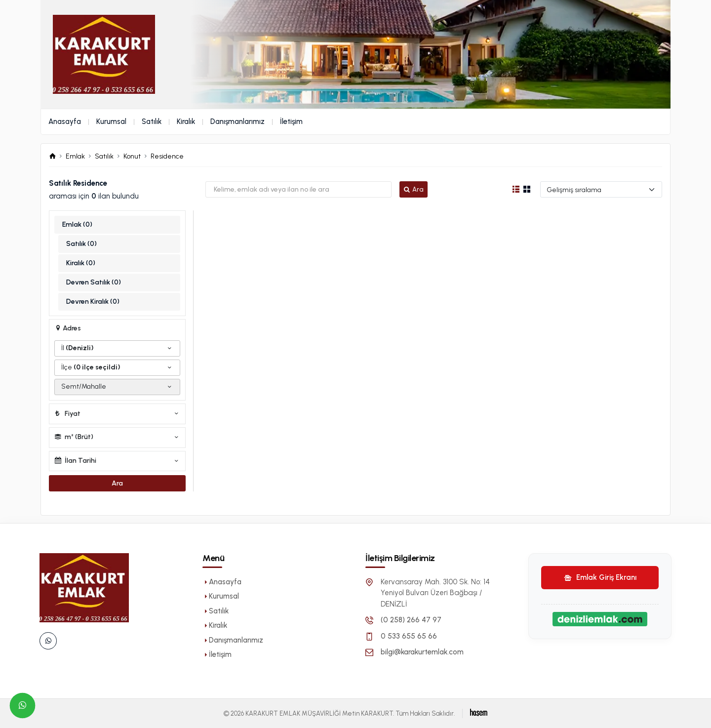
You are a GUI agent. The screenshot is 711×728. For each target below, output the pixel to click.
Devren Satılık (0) (94, 282)
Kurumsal (111, 121)
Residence (167, 156)
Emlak (75, 156)
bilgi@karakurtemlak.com (422, 652)
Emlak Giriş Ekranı (600, 577)
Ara (413, 189)
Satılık (152, 121)
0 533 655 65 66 (409, 636)
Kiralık (186, 121)
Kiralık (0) (81, 263)
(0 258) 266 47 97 (411, 620)
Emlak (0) (77, 224)
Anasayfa (65, 121)
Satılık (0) (81, 244)
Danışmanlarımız (237, 121)
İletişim (291, 121)
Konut (132, 156)
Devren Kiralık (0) (93, 302)
